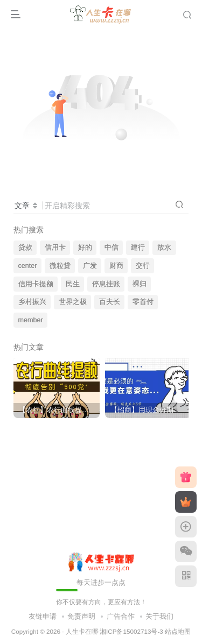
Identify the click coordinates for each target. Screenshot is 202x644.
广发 (90, 266)
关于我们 (159, 616)
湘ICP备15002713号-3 (131, 631)
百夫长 (110, 302)
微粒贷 (60, 266)
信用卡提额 (36, 284)
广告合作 (121, 616)
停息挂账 (106, 284)
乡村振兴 (32, 302)
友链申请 (43, 616)
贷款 (25, 247)
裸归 (140, 284)
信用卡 (55, 247)
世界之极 (73, 302)
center (28, 266)
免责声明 (81, 616)
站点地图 (178, 631)
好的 (85, 247)
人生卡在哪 (82, 631)
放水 (164, 247)
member (31, 320)
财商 (116, 266)
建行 (138, 247)
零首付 (143, 302)
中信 (112, 247)
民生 (73, 284)
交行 (143, 266)
